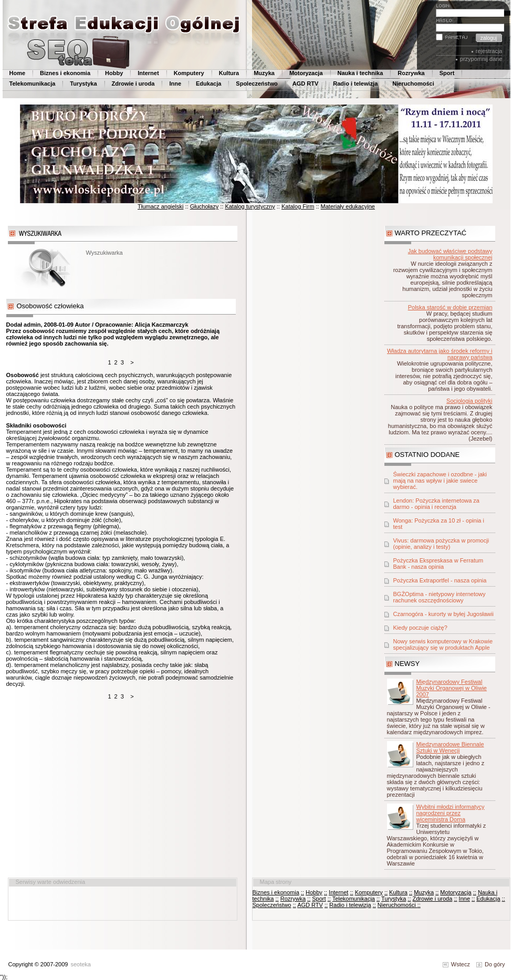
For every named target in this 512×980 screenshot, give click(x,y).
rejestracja (489, 51)
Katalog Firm (298, 206)
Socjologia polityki (469, 401)
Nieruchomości (413, 84)
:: (302, 892)
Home (18, 73)
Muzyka (264, 73)
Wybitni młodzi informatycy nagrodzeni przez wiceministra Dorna (451, 813)
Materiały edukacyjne (348, 206)
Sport (447, 73)
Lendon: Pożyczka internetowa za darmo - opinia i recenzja (437, 504)
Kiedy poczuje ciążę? (420, 628)
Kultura (229, 73)
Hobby (114, 73)
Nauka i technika (361, 73)
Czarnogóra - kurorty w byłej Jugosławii (443, 614)
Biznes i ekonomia (65, 73)
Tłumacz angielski (160, 206)
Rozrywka (411, 73)
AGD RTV (306, 84)
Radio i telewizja (355, 84)
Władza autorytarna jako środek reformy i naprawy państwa (440, 354)
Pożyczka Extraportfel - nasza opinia (440, 580)
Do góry (491, 964)
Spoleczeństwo (257, 84)
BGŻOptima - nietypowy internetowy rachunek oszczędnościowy (440, 597)
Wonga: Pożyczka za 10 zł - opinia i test (439, 524)
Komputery (189, 73)
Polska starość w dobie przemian (450, 307)
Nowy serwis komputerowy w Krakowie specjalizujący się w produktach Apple (443, 644)
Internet (148, 73)
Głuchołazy (204, 206)
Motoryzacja (306, 73)
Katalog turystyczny (250, 206)
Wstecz (456, 964)
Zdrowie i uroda (133, 84)
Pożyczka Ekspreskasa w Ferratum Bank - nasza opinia (438, 564)
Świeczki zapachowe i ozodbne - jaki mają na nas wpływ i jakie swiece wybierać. (440, 481)
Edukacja (208, 84)
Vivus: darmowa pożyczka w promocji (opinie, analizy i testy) (441, 544)
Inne (175, 84)
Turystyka (83, 84)
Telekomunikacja (33, 84)
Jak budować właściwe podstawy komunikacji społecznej (450, 254)
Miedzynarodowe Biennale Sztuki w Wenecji (450, 747)
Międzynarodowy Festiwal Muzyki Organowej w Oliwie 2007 (452, 688)
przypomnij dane (481, 59)
